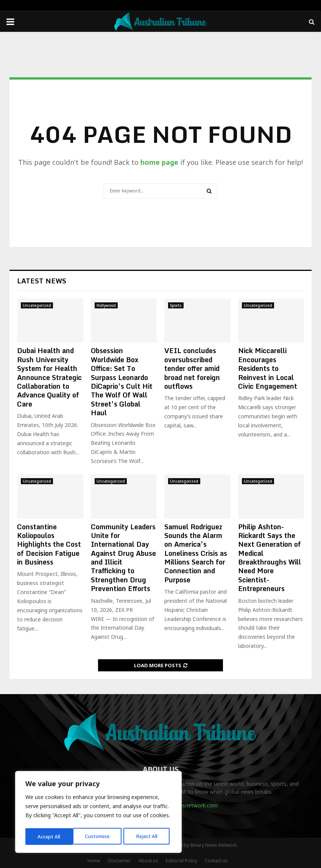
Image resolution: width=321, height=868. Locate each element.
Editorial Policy (182, 861)
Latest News (42, 281)
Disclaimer (119, 861)
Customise (50, 836)
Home (94, 861)
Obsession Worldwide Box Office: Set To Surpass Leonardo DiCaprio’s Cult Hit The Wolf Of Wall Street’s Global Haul (122, 382)
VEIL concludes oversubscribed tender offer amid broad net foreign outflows (192, 368)
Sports (176, 305)
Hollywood (106, 305)
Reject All (100, 836)
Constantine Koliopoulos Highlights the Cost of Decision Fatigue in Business (49, 544)
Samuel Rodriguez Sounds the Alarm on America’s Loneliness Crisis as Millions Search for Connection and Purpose (196, 553)
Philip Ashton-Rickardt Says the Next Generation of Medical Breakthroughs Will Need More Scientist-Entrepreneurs (270, 558)
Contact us (216, 861)
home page (159, 162)
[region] (98, 813)
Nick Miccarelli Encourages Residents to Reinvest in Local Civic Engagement (268, 368)
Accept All (148, 836)
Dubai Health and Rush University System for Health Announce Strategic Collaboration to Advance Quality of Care (49, 377)
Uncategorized (37, 305)
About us (148, 861)
